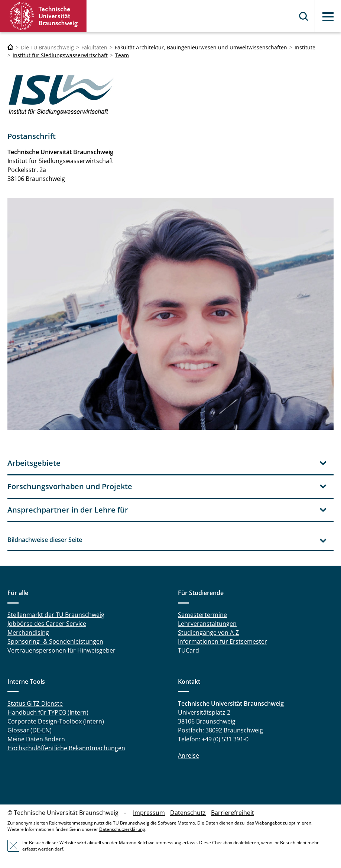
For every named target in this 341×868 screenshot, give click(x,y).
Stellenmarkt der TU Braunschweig (56, 615)
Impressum (149, 813)
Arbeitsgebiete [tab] (34, 463)
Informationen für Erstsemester (223, 641)
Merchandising (28, 633)
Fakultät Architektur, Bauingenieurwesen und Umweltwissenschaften (201, 47)
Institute (305, 47)
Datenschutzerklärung (122, 829)
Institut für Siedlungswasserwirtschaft (60, 55)
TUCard (189, 650)
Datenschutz (188, 813)
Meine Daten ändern (36, 739)
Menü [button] (328, 17)
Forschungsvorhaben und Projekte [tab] (70, 486)
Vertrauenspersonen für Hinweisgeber (61, 650)
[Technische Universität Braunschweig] (10, 47)
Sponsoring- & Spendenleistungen (55, 641)
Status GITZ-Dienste (35, 703)
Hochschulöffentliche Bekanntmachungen (66, 748)
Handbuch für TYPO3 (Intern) (48, 712)
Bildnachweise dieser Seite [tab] (45, 540)
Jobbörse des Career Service (47, 624)
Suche (304, 16)
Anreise (189, 755)
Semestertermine (202, 615)
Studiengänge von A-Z (208, 633)
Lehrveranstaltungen (207, 624)
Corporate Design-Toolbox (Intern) (56, 721)
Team (122, 55)
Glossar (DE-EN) (30, 730)
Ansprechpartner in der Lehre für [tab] (68, 510)
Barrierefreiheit (233, 813)
